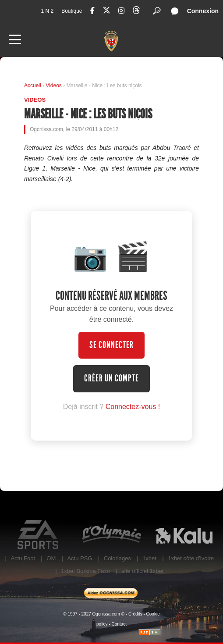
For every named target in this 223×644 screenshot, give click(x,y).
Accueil (33, 85)
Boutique (72, 11)
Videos (54, 85)
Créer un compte (111, 378)
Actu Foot (23, 558)
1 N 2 (47, 11)
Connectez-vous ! (133, 407)
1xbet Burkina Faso (85, 571)
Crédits (135, 614)
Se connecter (111, 345)
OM (51, 558)
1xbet (149, 558)
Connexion (203, 11)
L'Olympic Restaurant (111, 535)
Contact (119, 624)
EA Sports (39, 535)
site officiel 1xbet (142, 571)
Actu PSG (80, 558)
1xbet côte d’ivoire (191, 558)
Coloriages (117, 558)
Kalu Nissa (184, 535)
